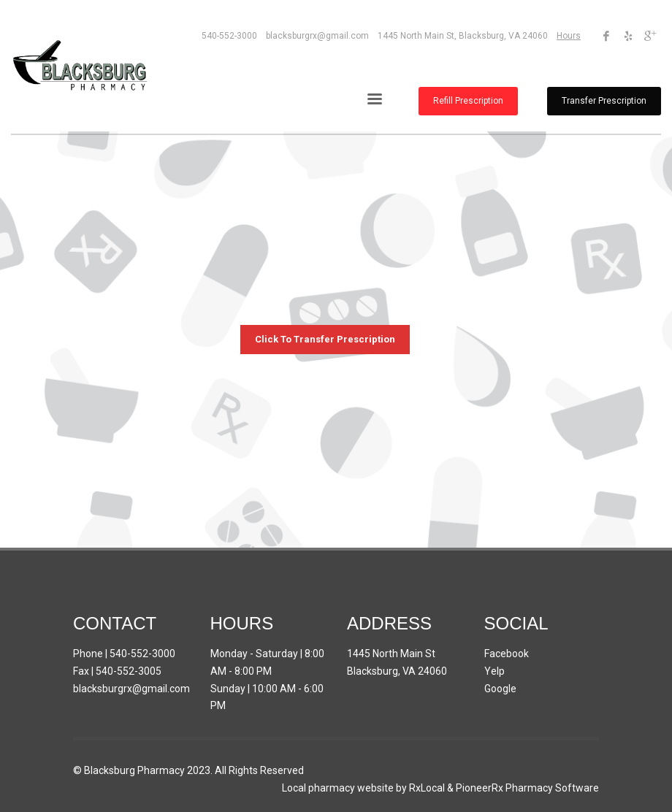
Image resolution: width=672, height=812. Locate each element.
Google (500, 689)
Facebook (507, 654)
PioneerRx (480, 788)
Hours (569, 36)
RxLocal (427, 788)
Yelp (495, 671)
